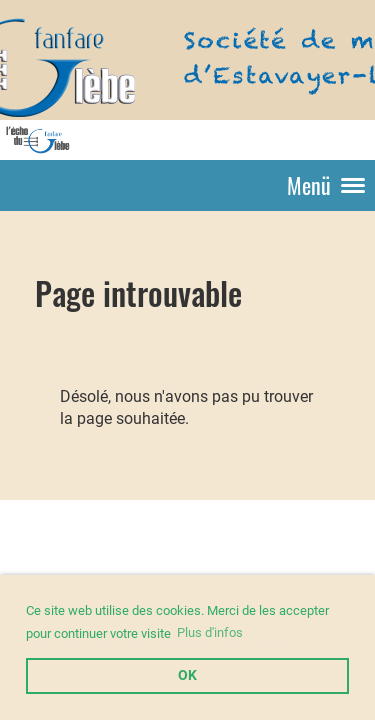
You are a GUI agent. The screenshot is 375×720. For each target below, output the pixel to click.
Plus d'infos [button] (210, 632)
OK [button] (187, 675)
